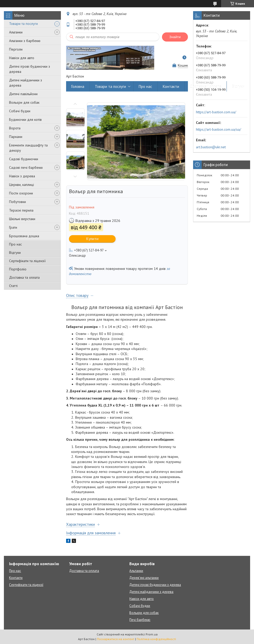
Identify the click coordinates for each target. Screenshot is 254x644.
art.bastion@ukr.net (211, 147)
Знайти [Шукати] (175, 37)
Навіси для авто (22, 58)
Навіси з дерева (22, 176)
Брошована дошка (24, 236)
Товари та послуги (23, 24)
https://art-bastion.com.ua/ (216, 112)
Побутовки (17, 202)
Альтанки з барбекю (25, 41)
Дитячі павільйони (23, 94)
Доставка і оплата (206, 86)
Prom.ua (152, 634)
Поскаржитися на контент (116, 639)
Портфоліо (18, 269)
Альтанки (16, 32)
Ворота (15, 128)
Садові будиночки (24, 159)
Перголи (16, 49)
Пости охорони (21, 193)
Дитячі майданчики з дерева (26, 83)
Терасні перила (21, 210)
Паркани (16, 137)
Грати (13, 227)
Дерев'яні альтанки (144, 578)
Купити (92, 239)
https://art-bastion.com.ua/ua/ (218, 129)
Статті (13, 286)
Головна (78, 86)
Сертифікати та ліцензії (27, 261)
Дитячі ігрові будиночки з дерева (30, 69)
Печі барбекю (140, 620)
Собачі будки (20, 111)
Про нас (15, 244)
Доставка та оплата (24, 277)
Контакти (171, 86)
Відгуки (15, 253)
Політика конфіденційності (156, 639)
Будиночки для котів (25, 120)
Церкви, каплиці (22, 185)
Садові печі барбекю (26, 167)
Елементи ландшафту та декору (28, 148)
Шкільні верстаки (22, 219)
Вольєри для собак (24, 102)
